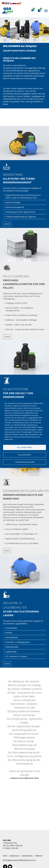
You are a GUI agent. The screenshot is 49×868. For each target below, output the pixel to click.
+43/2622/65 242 (10, 843)
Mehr (7, 224)
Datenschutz (27, 856)
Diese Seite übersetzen (12, 3)
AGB (5, 856)
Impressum (14, 856)
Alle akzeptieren (24, 447)
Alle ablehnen (25, 455)
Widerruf (39, 856)
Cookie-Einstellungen (25, 462)
